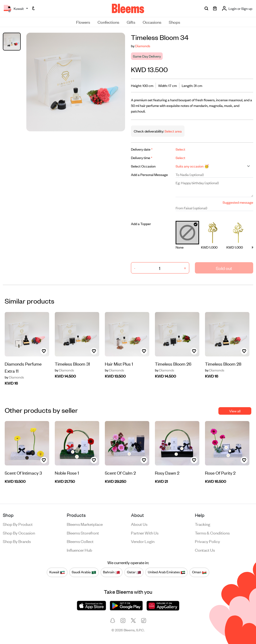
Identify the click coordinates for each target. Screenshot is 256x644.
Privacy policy (207, 541)
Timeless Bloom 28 (223, 364)
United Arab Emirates (167, 572)
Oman (199, 572)
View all (235, 411)
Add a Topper (141, 224)
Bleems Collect (80, 541)
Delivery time (142, 158)
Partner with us (145, 533)
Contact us (205, 550)
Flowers (83, 22)
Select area (173, 131)
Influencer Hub (79, 550)
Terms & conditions (212, 533)
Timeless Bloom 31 (72, 364)
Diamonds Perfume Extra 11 (23, 367)
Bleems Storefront (83, 533)
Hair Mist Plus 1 (119, 364)
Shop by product (18, 524)
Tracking (203, 524)
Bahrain (111, 572)
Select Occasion (143, 166)
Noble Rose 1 (67, 473)
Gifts (131, 22)
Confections (108, 22)
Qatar (134, 572)
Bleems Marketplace (85, 524)
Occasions (152, 22)
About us (139, 524)
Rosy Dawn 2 (167, 473)
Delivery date (142, 149)
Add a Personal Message (149, 174)
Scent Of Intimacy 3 (23, 473)
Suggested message (238, 202)
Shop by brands (17, 541)
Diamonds (143, 46)
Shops (174, 22)
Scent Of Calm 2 (120, 473)
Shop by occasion (19, 533)
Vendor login (143, 541)
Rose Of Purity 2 (220, 473)
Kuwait (57, 572)
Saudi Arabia (84, 572)
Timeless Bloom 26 (173, 364)
